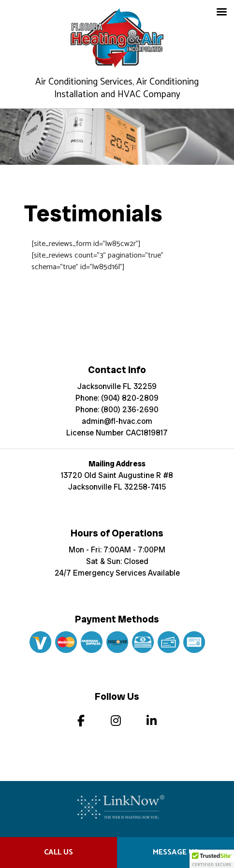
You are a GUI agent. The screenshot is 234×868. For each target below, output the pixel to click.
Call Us (58, 852)
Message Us (175, 852)
